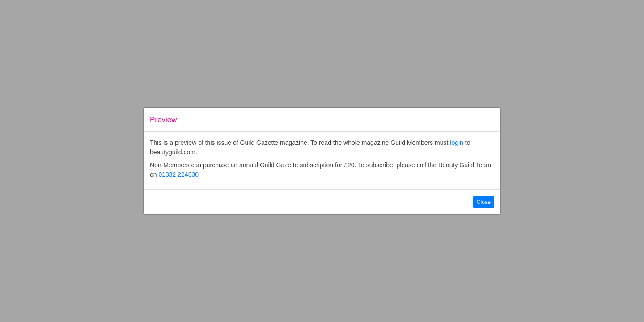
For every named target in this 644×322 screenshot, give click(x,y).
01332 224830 (178, 174)
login (457, 143)
